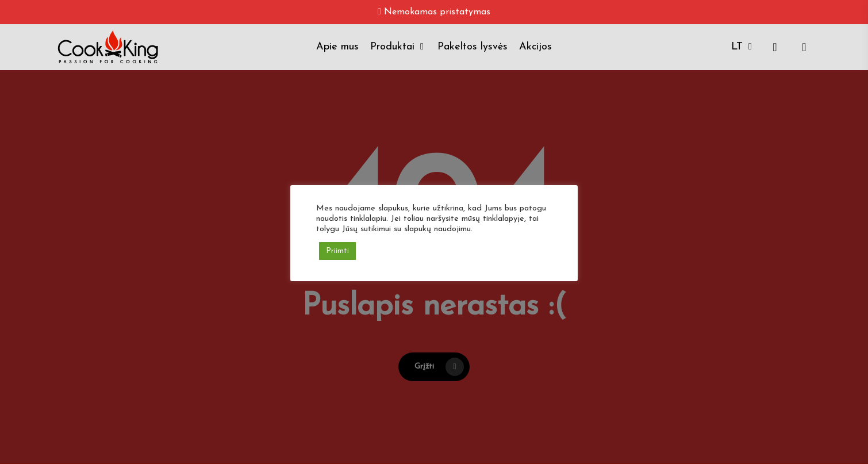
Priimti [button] (337, 251)
